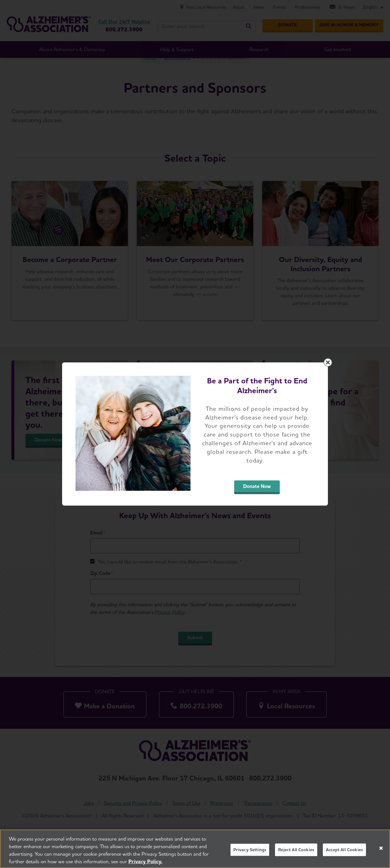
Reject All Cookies (296, 850)
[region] (195, 849)
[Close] (381, 848)
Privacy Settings (250, 850)
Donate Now (257, 486)
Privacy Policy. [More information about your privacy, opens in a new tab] (145, 861)
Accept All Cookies (344, 850)
